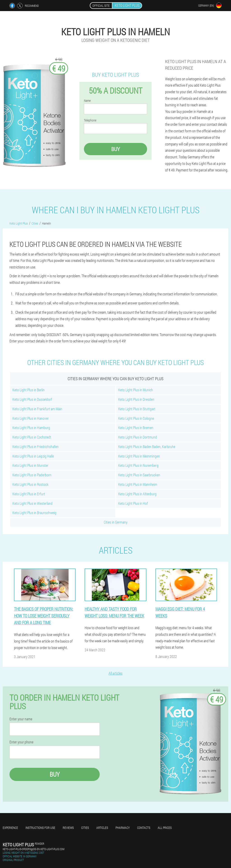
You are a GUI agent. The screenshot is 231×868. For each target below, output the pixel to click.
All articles (115, 673)
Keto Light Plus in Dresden (136, 399)
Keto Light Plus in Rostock (30, 484)
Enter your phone (21, 742)
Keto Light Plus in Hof (133, 503)
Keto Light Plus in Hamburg (31, 428)
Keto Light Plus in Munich (136, 390)
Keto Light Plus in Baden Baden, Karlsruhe (147, 447)
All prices (165, 828)
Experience (10, 828)
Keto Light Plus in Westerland (32, 503)
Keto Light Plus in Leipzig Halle (33, 456)
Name (87, 101)
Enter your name (21, 719)
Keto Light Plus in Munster (30, 465)
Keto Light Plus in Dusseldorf (32, 399)
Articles (102, 828)
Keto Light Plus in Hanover (31, 418)
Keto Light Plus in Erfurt (29, 494)
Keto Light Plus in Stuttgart (137, 409)
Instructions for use (40, 828)
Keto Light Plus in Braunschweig (34, 513)
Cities (85, 828)
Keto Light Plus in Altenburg (137, 494)
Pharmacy (123, 828)
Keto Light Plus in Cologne (136, 418)
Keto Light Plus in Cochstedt (32, 437)
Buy (115, 149)
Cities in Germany (116, 522)
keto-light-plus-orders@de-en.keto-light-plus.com (33, 849)
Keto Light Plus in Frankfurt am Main (37, 409)
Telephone (90, 120)
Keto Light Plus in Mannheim (138, 484)
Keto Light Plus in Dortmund (138, 437)
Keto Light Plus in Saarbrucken (139, 475)
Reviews (68, 828)
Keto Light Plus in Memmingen (139, 456)
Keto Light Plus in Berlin (29, 390)
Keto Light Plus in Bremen (136, 428)
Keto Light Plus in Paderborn (32, 475)
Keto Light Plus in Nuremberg (138, 465)
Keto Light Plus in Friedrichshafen (36, 447)
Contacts (144, 828)
